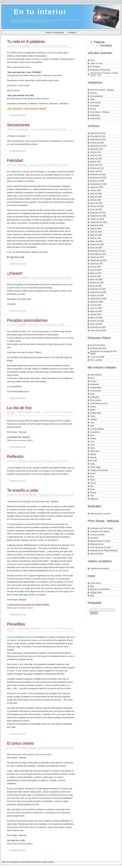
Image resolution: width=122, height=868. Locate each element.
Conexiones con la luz (99, 403)
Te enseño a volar (23, 490)
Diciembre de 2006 (98, 289)
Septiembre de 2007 (98, 260)
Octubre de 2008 (97, 219)
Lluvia (93, 445)
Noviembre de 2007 (98, 254)
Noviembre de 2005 (98, 330)
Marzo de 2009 (96, 203)
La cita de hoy (19, 408)
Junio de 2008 (96, 232)
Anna (92, 394)
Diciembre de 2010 (98, 136)
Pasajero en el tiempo (99, 470)
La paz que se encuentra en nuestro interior (28, 605)
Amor (92, 60)
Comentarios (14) (17, 311)
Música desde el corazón (100, 514)
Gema (93, 416)
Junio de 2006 (96, 308)
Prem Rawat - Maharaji (27, 495)
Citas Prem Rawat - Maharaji (29, 412)
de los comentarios (100, 589)
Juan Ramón (95, 103)
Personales (22, 165)
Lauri (92, 435)
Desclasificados (24, 46)
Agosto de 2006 (97, 302)
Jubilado (94, 419)
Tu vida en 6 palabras (26, 42)
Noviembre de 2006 (98, 292)
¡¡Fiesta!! (15, 273)
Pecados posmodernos (27, 320)
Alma (92, 378)
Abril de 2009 (96, 200)
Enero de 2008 (96, 248)
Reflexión (15, 456)
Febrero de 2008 (97, 245)
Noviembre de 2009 (98, 178)
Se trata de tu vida (16, 840)
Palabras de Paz (97, 544)
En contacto (95, 67)
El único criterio (21, 743)
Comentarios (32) (17, 398)
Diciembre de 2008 (98, 213)
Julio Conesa (48, 862)
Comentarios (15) (17, 447)
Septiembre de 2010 (98, 146)
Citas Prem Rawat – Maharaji (102, 90)
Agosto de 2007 (97, 264)
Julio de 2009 (96, 190)
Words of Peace (97, 554)
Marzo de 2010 (96, 165)
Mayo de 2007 (96, 273)
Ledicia (93, 438)
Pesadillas (16, 624)
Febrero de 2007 (97, 283)
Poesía (93, 109)
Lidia (92, 442)
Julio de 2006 (96, 305)
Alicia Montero (96, 375)
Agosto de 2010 (97, 149)
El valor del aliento (98, 345)
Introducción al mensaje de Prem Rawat (104, 353)
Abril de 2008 (96, 238)
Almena (93, 381)
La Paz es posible (97, 535)
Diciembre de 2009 (98, 175)
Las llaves (94, 538)
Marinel (93, 454)
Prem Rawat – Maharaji (100, 112)
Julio (92, 426)
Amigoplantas (96, 388)
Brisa (34, 53)
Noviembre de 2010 (98, 140)
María (93, 448)
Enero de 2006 (96, 324)
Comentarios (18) (17, 615)
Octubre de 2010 (97, 143)
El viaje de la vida (16, 257)
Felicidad (15, 160)
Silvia (92, 489)
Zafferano (94, 499)
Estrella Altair (96, 413)
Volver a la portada (55, 32)
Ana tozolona (96, 391)
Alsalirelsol (95, 384)
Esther (93, 410)
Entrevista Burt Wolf (98, 348)
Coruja (93, 407)
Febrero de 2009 (97, 206)
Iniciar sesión (96, 583)
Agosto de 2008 (97, 225)
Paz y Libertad (96, 360)
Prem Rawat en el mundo (100, 547)
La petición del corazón (18, 437)
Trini (92, 496)
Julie (92, 423)
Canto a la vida (96, 63)
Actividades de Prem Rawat (101, 528)
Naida (93, 464)
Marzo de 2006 (96, 318)
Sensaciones (18, 125)
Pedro (93, 480)
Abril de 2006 (96, 315)
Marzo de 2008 (96, 241)
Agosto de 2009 (97, 187)
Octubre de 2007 (97, 257)
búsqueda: (95, 603)
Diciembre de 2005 (98, 327)
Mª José (93, 461)
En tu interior (40, 12)
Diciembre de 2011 (98, 133)
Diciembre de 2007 (98, 251)
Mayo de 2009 (96, 197)
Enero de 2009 (96, 210)
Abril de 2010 (96, 162)
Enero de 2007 (96, 286)
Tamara (93, 493)
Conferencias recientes (100, 568)
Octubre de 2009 (97, 181)
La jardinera (95, 432)
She (92, 486)
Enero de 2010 (96, 171)
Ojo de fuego (95, 467)
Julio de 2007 (96, 267)
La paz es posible (97, 357)
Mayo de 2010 (96, 159)
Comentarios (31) (17, 151)
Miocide (93, 458)
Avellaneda (95, 397)
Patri (92, 477)
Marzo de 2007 (96, 280)
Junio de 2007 (96, 270)
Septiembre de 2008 (98, 222)
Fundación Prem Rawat (100, 531)
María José (95, 451)
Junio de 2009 (96, 194)
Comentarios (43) (17, 481)
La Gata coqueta (97, 429)
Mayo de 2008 (96, 235)
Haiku (93, 99)
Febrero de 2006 (97, 321)
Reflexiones (23, 461)
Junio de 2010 (96, 155)
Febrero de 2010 (97, 168)
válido (96, 592)
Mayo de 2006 (96, 311)
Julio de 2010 (96, 152)
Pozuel (93, 483)
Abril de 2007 (96, 276)
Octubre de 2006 (97, 295)
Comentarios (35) (17, 115)
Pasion (93, 473)
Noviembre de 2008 (98, 216)
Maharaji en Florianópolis (100, 70)
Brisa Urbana (96, 400)
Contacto (72, 32)
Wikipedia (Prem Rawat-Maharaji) (104, 551)
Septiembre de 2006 (98, 299)
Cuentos (94, 93)
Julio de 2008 (96, 229)
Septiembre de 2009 (98, 184)
